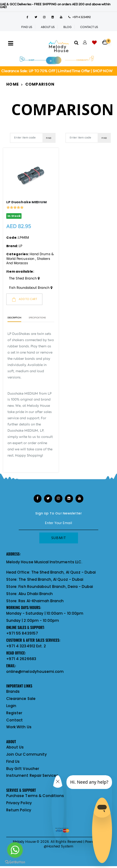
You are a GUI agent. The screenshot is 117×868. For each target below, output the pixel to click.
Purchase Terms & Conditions (35, 796)
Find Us (13, 761)
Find (49, 138)
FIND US (27, 27)
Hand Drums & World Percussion (30, 256)
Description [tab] (14, 318)
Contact (15, 720)
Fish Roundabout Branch (31, 288)
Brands (13, 691)
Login (11, 706)
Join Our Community (27, 754)
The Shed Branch (24, 279)
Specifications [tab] (37, 318)
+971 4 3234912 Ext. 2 (26, 646)
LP (20, 246)
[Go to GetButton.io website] (15, 862)
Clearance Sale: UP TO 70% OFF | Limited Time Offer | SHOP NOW (57, 71)
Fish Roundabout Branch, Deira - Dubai (56, 586)
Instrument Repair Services (32, 775)
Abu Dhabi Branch (36, 594)
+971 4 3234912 (80, 17)
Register (14, 713)
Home (12, 84)
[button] (107, 40)
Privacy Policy (19, 803)
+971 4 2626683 (21, 659)
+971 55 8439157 (22, 633)
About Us (15, 747)
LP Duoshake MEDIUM (27, 202)
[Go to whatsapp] (15, 850)
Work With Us (19, 727)
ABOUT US (48, 27)
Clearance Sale (21, 699)
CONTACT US (89, 27)
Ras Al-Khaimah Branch (41, 601)
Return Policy (19, 810)
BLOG (67, 27)
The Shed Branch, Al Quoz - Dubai (64, 572)
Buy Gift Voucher (23, 769)
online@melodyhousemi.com (35, 671)
